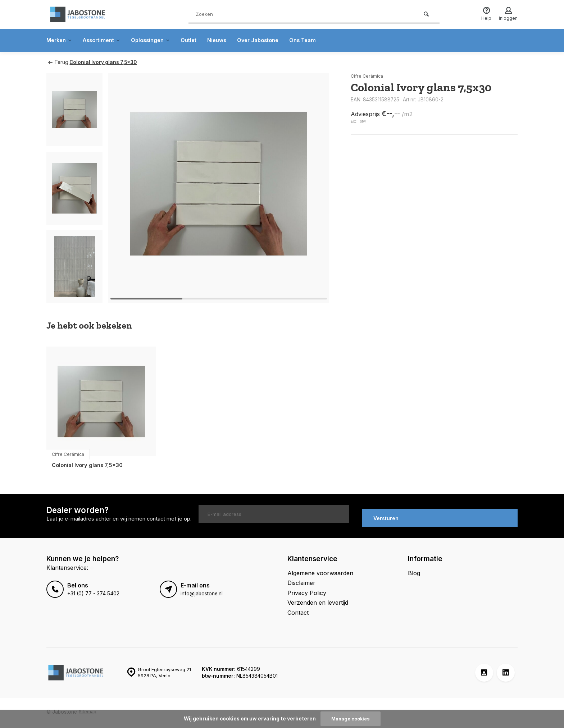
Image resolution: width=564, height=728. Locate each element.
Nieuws (230, 40)
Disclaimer (301, 580)
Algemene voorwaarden (320, 569)
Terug (58, 62)
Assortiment (106, 40)
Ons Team (322, 40)
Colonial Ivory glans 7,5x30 (107, 62)
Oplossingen (159, 40)
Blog (414, 569)
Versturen (386, 515)
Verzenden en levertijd (318, 599)
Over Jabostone (274, 40)
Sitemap (88, 708)
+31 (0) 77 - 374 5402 (92, 590)
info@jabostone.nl (201, 590)
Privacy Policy (307, 589)
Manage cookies (350, 719)
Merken (61, 40)
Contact (298, 609)
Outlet (200, 40)
